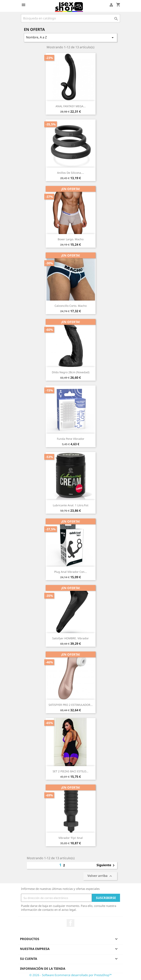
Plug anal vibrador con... (70, 572)
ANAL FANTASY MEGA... (71, 106)
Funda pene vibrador (71, 439)
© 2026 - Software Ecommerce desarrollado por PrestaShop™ (70, 975)
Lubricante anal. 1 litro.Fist (71, 505)
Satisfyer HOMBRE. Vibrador (70, 638)
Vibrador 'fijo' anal (71, 838)
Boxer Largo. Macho (71, 239)
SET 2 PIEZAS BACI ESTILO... (70, 771)
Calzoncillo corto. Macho (71, 306)
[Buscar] (70, 18)
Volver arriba (100, 876)
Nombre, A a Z (70, 38)
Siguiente (106, 865)
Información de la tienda (43, 969)
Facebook (70, 923)
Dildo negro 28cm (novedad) (71, 372)
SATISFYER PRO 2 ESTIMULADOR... (71, 705)
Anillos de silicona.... (71, 173)
